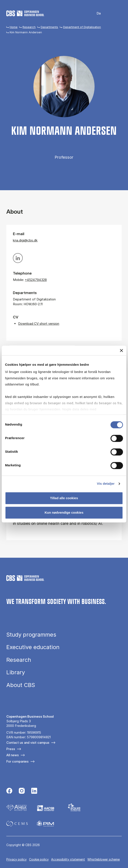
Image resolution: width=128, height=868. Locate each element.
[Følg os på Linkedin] (34, 791)
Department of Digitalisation (82, 27)
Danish (96, 13)
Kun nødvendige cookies (64, 512)
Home (14, 27)
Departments (49, 27)
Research (29, 27)
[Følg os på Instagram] (22, 791)
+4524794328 (36, 280)
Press (11, 749)
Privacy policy (16, 859)
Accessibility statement (68, 859)
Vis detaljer (106, 484)
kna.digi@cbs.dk (25, 240)
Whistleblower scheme (104, 859)
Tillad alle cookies (64, 498)
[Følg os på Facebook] (9, 791)
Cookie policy (39, 859)
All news (13, 755)
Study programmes (31, 635)
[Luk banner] (121, 350)
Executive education (33, 647)
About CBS (21, 685)
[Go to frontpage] (25, 13)
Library (16, 672)
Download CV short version (39, 324)
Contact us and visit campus (28, 743)
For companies (17, 761)
